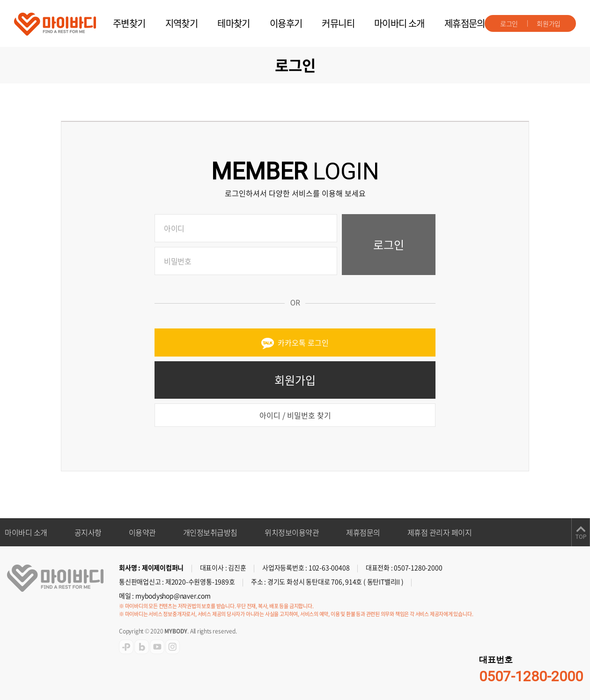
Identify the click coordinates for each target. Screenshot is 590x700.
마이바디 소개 (399, 23)
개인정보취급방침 (210, 532)
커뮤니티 (338, 23)
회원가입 (549, 23)
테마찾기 (234, 23)
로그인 (509, 23)
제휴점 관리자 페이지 (440, 532)
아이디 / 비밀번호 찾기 (295, 415)
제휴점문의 (465, 23)
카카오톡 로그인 (295, 343)
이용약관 (142, 532)
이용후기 (286, 23)
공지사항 (88, 532)
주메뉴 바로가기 (0, 0)
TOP (581, 537)
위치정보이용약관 (292, 532)
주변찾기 (129, 23)
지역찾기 (182, 23)
